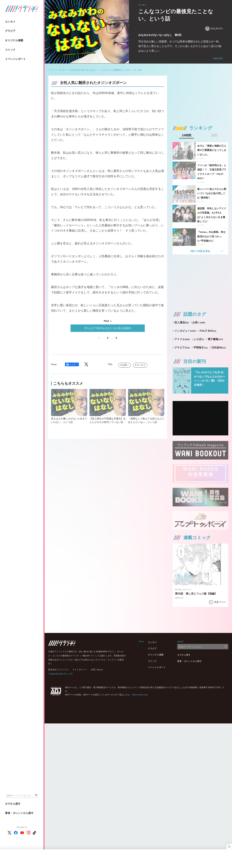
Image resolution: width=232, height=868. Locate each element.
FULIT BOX (208, 331)
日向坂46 (219, 347)
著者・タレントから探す (19, 813)
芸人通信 (182, 322)
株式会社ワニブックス (58, 670)
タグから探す (13, 804)
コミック (10, 50)
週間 (214, 135)
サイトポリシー (80, 670)
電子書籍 (215, 339)
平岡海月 (201, 347)
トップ (51, 70)
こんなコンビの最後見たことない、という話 (121, 70)
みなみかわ (214, 29)
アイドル (182, 339)
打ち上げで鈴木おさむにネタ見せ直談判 (108, 328)
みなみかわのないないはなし (83, 70)
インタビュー (185, 331)
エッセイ (141, 365)
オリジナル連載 (14, 40)
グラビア (10, 31)
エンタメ (10, 22)
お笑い (125, 365)
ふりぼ (199, 339)
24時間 (187, 135)
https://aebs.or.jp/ (140, 695)
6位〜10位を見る (200, 251)
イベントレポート (15, 59)
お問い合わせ (97, 670)
